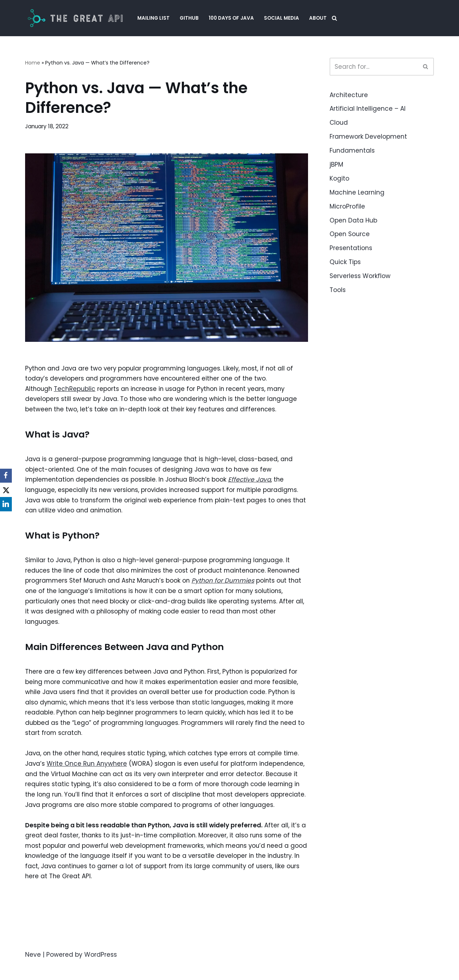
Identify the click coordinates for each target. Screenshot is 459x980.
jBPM (336, 164)
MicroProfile (347, 206)
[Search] (334, 18)
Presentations (351, 248)
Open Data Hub (353, 220)
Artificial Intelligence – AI (368, 109)
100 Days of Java (231, 18)
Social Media (281, 18)
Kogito (339, 178)
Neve (33, 970)
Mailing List (153, 18)
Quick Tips (345, 262)
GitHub (189, 18)
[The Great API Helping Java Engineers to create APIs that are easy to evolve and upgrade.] (75, 18)
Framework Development (368, 137)
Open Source (350, 234)
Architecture (349, 95)
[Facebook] (7, 476)
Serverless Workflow (360, 276)
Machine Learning (357, 192)
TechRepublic (76, 389)
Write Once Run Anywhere (87, 768)
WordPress (101, 970)
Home (33, 63)
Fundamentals (352, 150)
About (318, 18)
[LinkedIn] (7, 505)
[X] (7, 490)
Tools (338, 290)
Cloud (339, 123)
